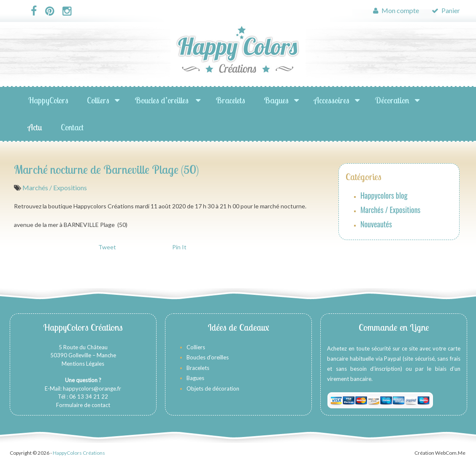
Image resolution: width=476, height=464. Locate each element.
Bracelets (230, 100)
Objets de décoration (213, 388)
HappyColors (48, 100)
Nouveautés (376, 224)
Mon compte (396, 10)
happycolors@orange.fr (92, 388)
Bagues (276, 100)
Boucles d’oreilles (162, 100)
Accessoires (332, 100)
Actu (35, 127)
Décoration (392, 100)
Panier (446, 10)
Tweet (107, 247)
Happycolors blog (384, 195)
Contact (72, 127)
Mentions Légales (83, 364)
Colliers (98, 100)
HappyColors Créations (79, 453)
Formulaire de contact (83, 405)
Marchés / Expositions (55, 187)
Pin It (179, 247)
